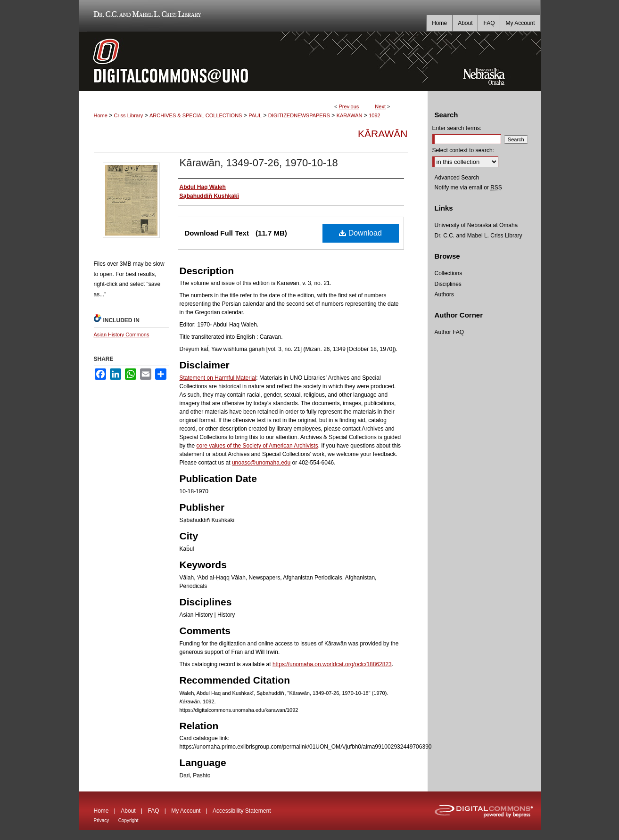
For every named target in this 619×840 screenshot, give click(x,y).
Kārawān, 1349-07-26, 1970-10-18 (259, 163)
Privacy (102, 820)
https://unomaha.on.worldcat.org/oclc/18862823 (332, 664)
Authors (444, 294)
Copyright (128, 820)
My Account (186, 811)
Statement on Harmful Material (218, 378)
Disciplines (448, 284)
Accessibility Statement (242, 811)
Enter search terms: (457, 128)
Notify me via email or (468, 188)
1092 (374, 115)
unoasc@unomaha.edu (261, 463)
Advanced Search (457, 178)
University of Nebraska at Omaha (476, 225)
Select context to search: (463, 150)
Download (360, 233)
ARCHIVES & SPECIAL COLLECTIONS (196, 115)
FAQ (153, 811)
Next (380, 106)
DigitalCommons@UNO (253, 61)
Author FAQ (450, 332)
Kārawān (383, 134)
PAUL (255, 115)
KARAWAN (350, 115)
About (128, 811)
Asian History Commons (122, 334)
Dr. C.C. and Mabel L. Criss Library (146, 16)
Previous (349, 106)
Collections (449, 273)
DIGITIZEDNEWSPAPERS (299, 115)
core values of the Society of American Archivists (257, 446)
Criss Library (129, 115)
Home (101, 115)
